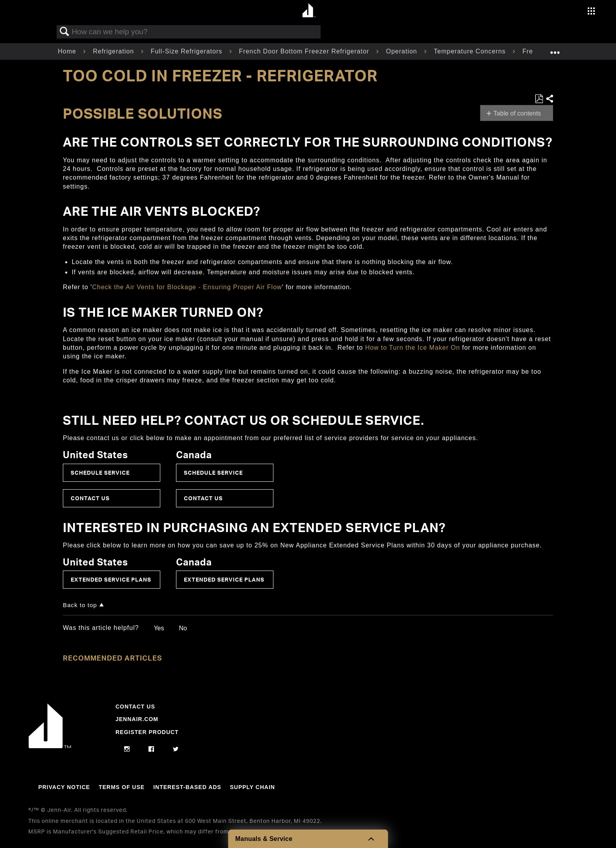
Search (64, 32)
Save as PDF (539, 99)
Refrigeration (114, 51)
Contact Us (90, 498)
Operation (402, 51)
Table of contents (517, 113)
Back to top (80, 605)
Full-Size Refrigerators (188, 51)
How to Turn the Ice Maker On (412, 348)
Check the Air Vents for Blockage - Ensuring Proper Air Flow (187, 287)
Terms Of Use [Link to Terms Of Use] (122, 787)
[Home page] (309, 11)
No (183, 628)
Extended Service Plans (111, 579)
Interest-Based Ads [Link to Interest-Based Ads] (187, 787)
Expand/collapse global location (555, 49)
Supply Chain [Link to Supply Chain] (252, 787)
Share (549, 99)
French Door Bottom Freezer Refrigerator (305, 51)
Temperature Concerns (471, 51)
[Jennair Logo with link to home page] (50, 746)
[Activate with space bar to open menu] (591, 12)
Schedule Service (100, 473)
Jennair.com (137, 719)
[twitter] (176, 749)
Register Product (147, 732)
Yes (159, 628)
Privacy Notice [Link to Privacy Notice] (64, 787)
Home (68, 51)
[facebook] (151, 749)
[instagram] (127, 749)
